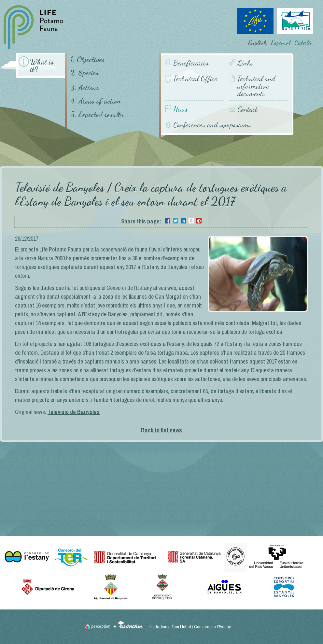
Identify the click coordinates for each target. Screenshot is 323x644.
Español (281, 42)
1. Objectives (87, 59)
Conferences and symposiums (212, 125)
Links (245, 63)
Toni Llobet (181, 627)
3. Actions (85, 87)
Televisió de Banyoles (74, 412)
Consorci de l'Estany (212, 627)
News (180, 109)
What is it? (42, 65)
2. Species (84, 72)
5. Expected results (97, 114)
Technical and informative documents (256, 86)
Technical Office (195, 79)
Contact (247, 109)
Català (303, 42)
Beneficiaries (191, 63)
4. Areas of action (96, 101)
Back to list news (161, 430)
